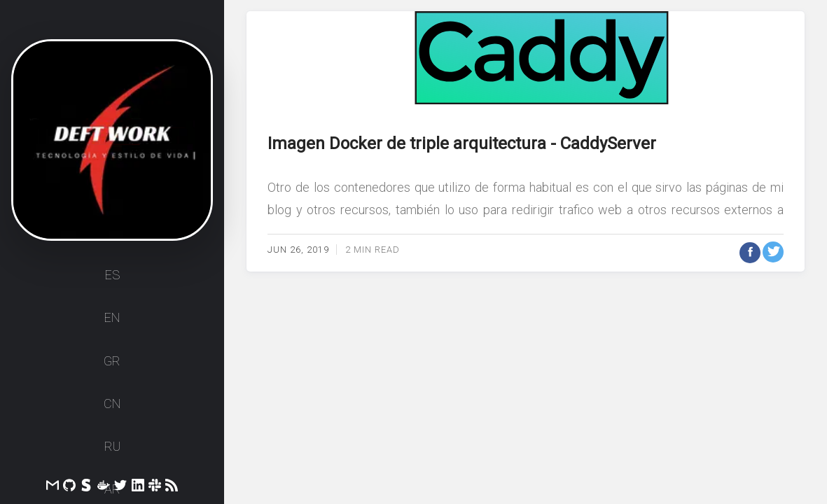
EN (112, 323)
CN (112, 408)
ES (112, 280)
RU (112, 451)
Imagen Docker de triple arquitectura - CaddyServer (462, 143)
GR (112, 366)
